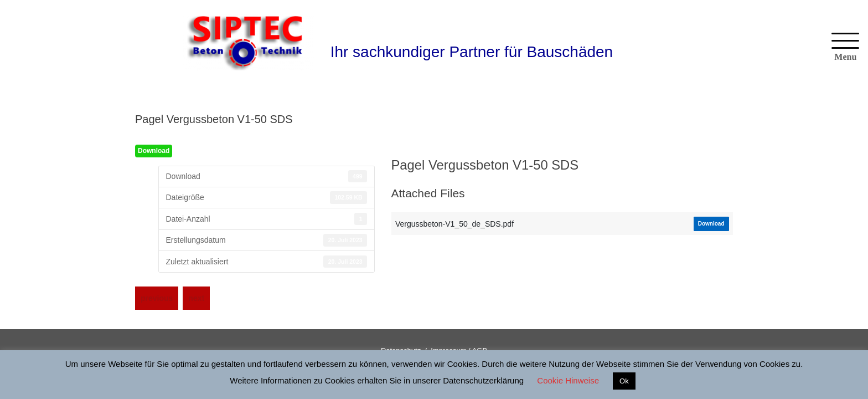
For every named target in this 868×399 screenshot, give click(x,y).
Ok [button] (624, 381)
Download (154, 151)
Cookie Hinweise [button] (568, 380)
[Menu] (845, 48)
